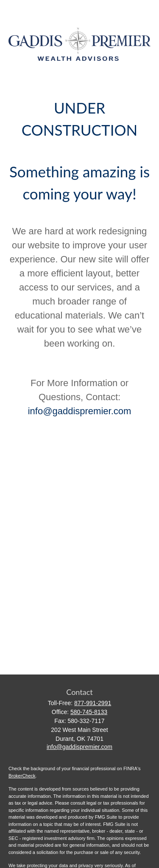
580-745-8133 (89, 712)
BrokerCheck (22, 776)
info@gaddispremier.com (80, 411)
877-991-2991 (93, 703)
